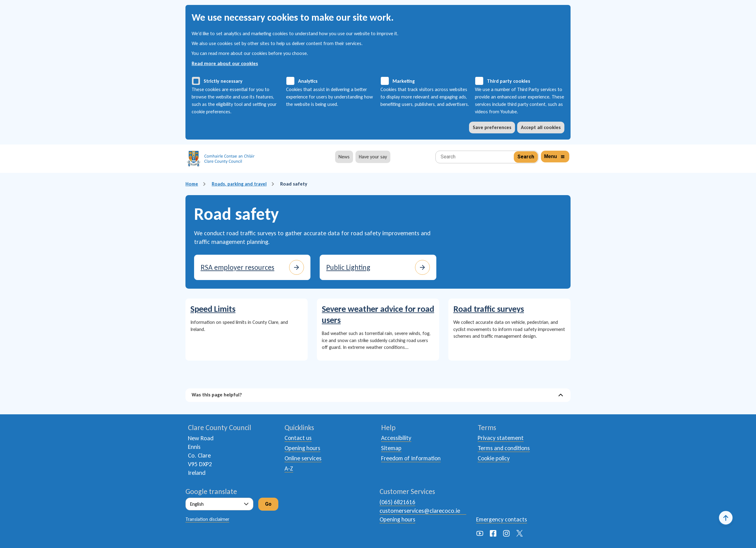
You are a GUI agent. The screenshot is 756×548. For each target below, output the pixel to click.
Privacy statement (501, 438)
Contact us (298, 438)
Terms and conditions (505, 449)
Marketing (404, 81)
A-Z (289, 470)
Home (192, 184)
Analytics (308, 81)
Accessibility (396, 438)
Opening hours (303, 449)
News (344, 157)
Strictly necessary (223, 81)
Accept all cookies (541, 127)
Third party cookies (509, 81)
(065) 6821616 (398, 502)
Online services (303, 459)
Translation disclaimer (207, 519)
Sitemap (392, 449)
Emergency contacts (502, 519)
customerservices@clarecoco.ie (420, 511)
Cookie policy (494, 459)
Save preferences (492, 127)
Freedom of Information (412, 459)
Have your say (373, 157)
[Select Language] (219, 504)
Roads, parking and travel (241, 184)
